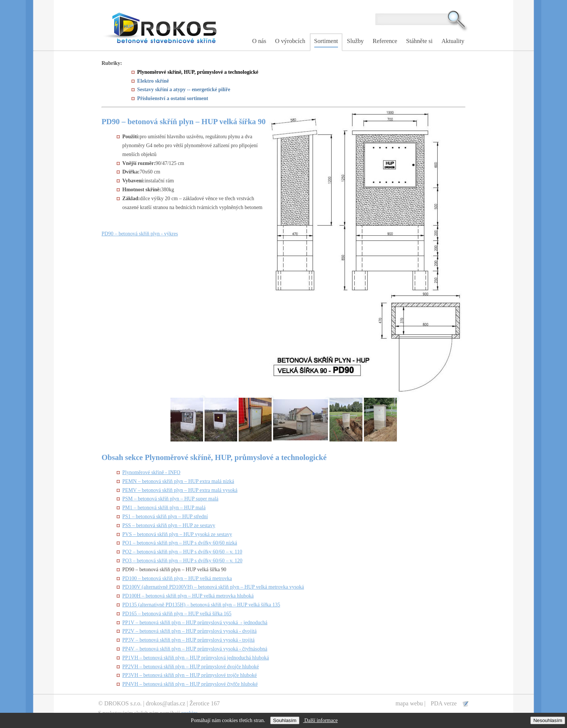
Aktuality (453, 41)
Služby (355, 41)
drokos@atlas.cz (166, 703)
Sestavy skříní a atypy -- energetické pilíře (184, 90)
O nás (259, 41)
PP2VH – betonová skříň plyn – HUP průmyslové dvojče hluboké (191, 667)
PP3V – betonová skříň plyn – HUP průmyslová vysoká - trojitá (188, 640)
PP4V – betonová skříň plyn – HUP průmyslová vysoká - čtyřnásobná (195, 649)
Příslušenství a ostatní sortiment (173, 98)
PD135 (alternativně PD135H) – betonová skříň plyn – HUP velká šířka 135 (201, 605)
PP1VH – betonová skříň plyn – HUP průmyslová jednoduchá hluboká (196, 658)
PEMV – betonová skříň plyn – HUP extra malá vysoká (180, 490)
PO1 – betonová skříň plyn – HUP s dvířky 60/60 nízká (180, 543)
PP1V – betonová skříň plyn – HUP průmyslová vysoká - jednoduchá (195, 623)
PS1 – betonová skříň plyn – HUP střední (165, 517)
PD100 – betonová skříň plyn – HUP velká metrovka (177, 578)
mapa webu (409, 703)
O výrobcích (290, 41)
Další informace (320, 720)
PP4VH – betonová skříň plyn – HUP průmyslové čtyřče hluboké (190, 684)
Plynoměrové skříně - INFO (151, 472)
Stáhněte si (419, 41)
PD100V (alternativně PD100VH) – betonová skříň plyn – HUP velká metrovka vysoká (213, 587)
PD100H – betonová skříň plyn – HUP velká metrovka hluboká (188, 596)
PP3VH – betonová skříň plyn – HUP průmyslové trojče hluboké (190, 675)
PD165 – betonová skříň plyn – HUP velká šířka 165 (177, 614)
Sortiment (326, 41)
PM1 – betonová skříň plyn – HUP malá (164, 508)
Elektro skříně (153, 81)
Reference (385, 41)
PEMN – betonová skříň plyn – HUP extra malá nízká (178, 481)
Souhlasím (285, 720)
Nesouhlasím (548, 720)
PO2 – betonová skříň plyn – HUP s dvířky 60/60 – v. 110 (182, 552)
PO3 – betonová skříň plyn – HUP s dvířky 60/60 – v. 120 (182, 561)
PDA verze (444, 703)
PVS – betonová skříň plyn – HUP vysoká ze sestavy (177, 534)
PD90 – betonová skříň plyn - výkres (140, 234)
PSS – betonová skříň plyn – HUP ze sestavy (169, 525)
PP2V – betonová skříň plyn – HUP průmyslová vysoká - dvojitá (189, 631)
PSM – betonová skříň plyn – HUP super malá (170, 499)
